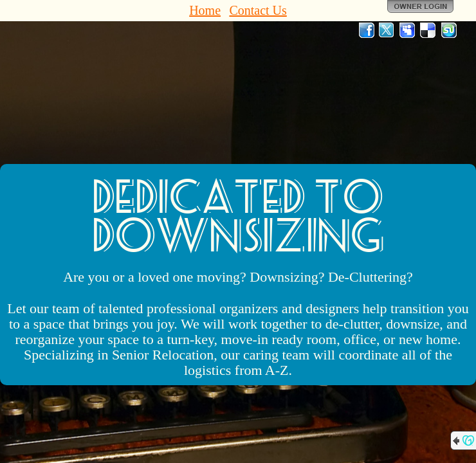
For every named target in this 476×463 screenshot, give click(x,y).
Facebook (367, 30)
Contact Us (258, 10)
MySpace (408, 30)
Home (205, 10)
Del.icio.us (428, 30)
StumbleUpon (449, 30)
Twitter (387, 30)
